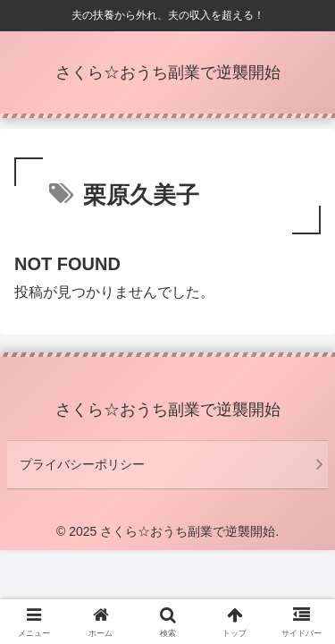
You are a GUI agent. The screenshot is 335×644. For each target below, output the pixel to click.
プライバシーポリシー (82, 464)
